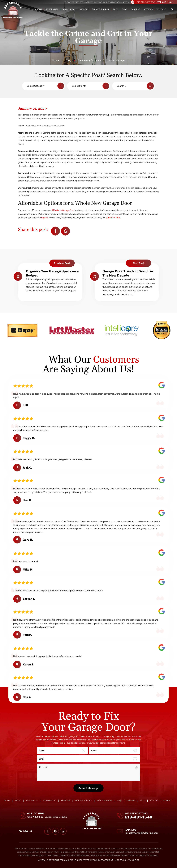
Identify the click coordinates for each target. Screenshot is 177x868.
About (39, 9)
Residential (52, 9)
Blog (125, 9)
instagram (63, 831)
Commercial (69, 9)
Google (65, 231)
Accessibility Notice (127, 860)
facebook (55, 231)
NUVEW (41, 860)
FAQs (116, 9)
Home (7, 801)
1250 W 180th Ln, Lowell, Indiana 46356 (47, 817)
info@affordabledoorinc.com (142, 833)
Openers (84, 9)
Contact (161, 9)
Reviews (148, 9)
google (55, 831)
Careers (135, 9)
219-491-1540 (165, 2)
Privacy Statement (103, 860)
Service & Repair (101, 9)
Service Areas (105, 801)
